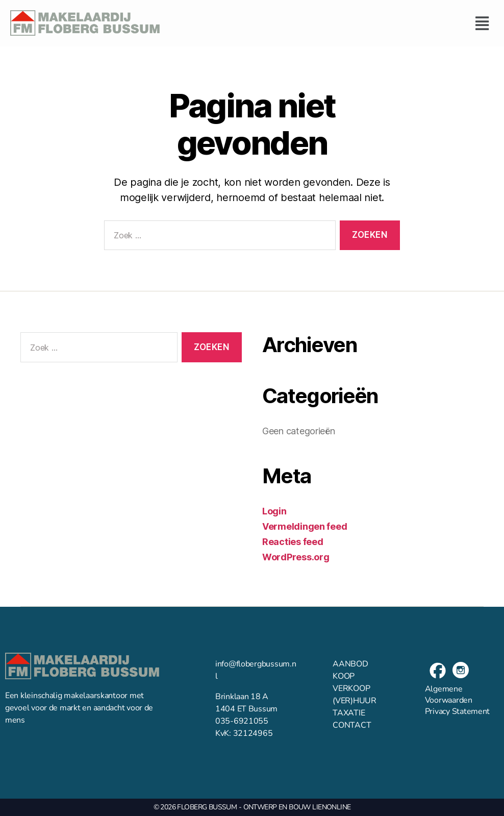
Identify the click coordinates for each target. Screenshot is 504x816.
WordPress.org (296, 557)
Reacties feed (293, 542)
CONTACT (352, 725)
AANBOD (350, 664)
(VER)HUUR (355, 701)
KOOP (344, 676)
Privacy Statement (457, 711)
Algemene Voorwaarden (449, 695)
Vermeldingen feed (305, 526)
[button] (332, 23)
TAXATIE (349, 713)
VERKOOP (351, 688)
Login (274, 511)
